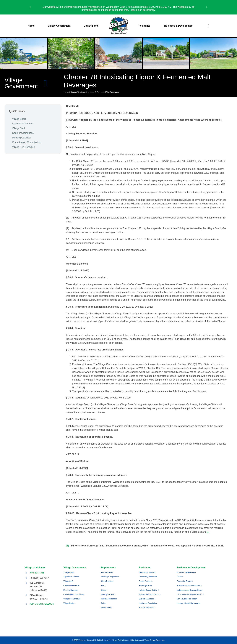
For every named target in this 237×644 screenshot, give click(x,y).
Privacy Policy (117, 640)
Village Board (19, 119)
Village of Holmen (35, 568)
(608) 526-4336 (37, 573)
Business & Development (191, 568)
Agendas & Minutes (23, 124)
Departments (109, 568)
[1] (208, 532)
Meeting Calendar (22, 138)
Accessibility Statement (134, 640)
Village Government (75, 568)
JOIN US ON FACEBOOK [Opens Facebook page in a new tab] (42, 604)
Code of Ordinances (23, 133)
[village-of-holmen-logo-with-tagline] (119, 18)
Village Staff (19, 128)
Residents (145, 568)
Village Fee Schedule (24, 147)
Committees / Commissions (27, 142)
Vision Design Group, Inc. (155, 640)
